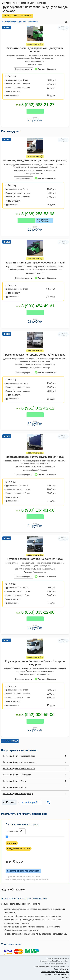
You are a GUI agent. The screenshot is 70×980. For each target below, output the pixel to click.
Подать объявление (13, 890)
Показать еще (8, 741)
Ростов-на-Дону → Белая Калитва (19, 768)
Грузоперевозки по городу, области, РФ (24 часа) (35, 355)
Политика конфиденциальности (57, 974)
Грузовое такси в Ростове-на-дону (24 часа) (35, 559)
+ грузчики (12, 843)
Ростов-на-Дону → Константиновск (19, 762)
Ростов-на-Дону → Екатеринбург (18, 794)
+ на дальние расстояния (19, 848)
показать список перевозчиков (23, 871)
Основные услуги (22, 69)
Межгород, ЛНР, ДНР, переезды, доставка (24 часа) (35, 161)
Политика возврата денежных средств (55, 972)
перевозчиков (42, 879)
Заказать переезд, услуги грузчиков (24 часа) (35, 457)
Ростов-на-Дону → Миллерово (17, 775)
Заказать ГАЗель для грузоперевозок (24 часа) (35, 263)
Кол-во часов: (12, 832)
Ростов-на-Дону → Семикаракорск (19, 756)
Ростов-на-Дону (64, 28)
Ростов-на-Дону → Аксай (15, 781)
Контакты (65, 977)
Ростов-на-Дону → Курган (15, 787)
